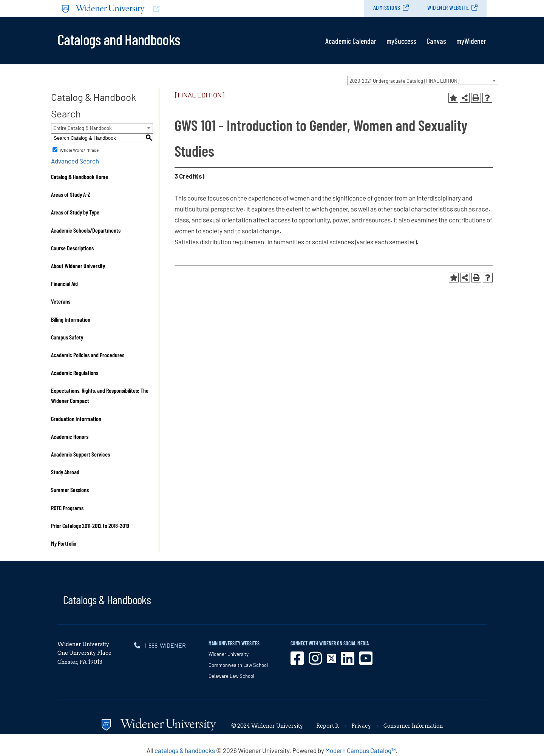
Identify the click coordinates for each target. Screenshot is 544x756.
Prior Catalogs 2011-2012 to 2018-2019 (90, 525)
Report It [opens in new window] (328, 726)
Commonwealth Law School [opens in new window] (238, 665)
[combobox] (423, 80)
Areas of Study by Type (75, 212)
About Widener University (78, 266)
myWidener (471, 41)
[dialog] (521, 733)
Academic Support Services (80, 454)
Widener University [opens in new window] (229, 654)
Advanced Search (75, 161)
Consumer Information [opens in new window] (413, 726)
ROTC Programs (67, 508)
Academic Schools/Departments (86, 230)
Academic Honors (70, 436)
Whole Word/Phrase (79, 150)
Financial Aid (64, 283)
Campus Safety (67, 337)
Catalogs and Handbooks (119, 39)
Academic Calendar (351, 41)
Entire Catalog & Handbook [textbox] (83, 128)
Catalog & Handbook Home (80, 177)
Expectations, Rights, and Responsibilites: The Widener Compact (100, 395)
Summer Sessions (70, 490)
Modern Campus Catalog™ (360, 750)
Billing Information (71, 319)
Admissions (387, 7)
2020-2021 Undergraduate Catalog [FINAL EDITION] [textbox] (404, 81)
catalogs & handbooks (185, 750)
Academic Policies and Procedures (88, 355)
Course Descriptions (72, 248)
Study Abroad (65, 472)
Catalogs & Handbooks (107, 599)
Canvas (436, 41)
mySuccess (401, 41)
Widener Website (448, 7)
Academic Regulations (75, 373)
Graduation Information (76, 419)
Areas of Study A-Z (71, 194)
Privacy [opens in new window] (361, 726)
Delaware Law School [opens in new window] (231, 676)
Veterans (61, 301)
